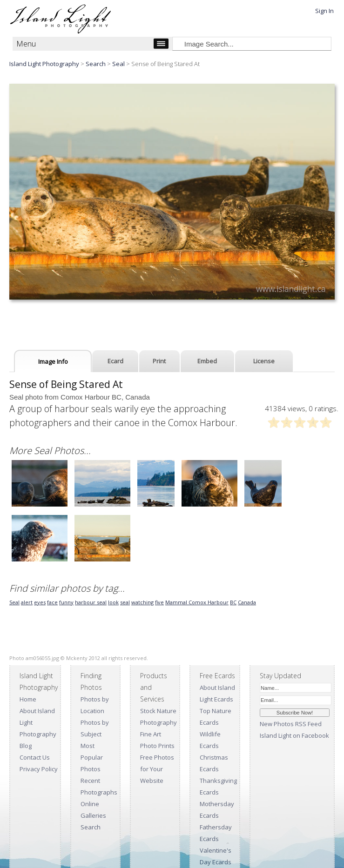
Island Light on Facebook (294, 735)
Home (28, 699)
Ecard (115, 361)
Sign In (324, 11)
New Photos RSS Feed (291, 724)
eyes (40, 602)
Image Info (53, 361)
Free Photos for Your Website (157, 769)
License (264, 361)
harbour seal (91, 602)
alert (27, 602)
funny (66, 602)
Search (91, 827)
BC (233, 602)
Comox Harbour (209, 602)
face (52, 602)
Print (159, 361)
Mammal (177, 602)
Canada (247, 602)
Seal (118, 64)
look (113, 602)
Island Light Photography (44, 64)
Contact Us (35, 757)
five (159, 602)
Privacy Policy (39, 769)
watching (142, 602)
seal (125, 602)
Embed (207, 361)
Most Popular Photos (92, 757)
